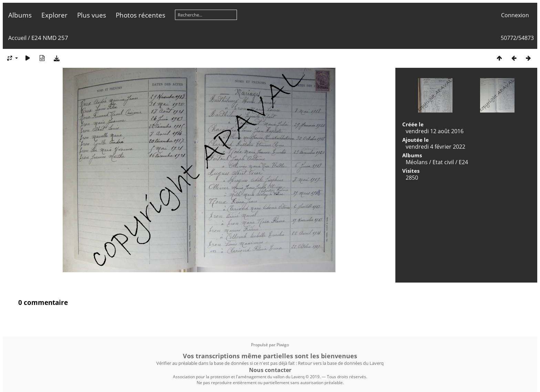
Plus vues (92, 15)
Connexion (515, 15)
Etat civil (443, 162)
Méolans (417, 162)
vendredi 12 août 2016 (435, 131)
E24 (463, 162)
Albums (20, 15)
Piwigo (283, 345)
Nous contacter (270, 370)
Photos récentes (141, 15)
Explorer (54, 15)
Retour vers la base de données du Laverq (341, 363)
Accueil (17, 38)
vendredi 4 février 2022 (435, 147)
